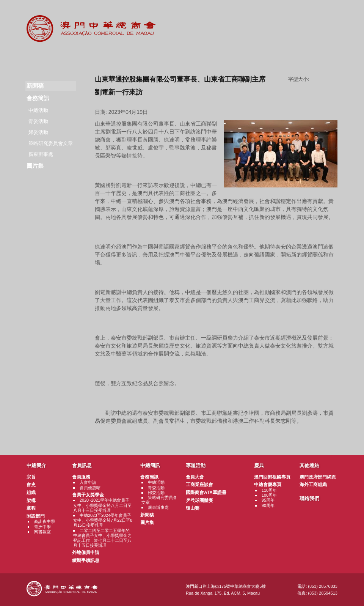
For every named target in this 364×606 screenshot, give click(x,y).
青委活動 (38, 121)
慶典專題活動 (229, 57)
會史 (31, 485)
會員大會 (195, 477)
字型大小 (326, 79)
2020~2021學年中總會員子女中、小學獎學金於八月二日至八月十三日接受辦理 (102, 505)
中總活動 (38, 110)
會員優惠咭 (90, 488)
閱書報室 (42, 532)
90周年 (268, 505)
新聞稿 (147, 515)
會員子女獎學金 (88, 495)
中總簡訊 (136, 57)
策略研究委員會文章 (51, 143)
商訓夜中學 (45, 521)
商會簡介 (42, 57)
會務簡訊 (38, 98)
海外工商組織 (313, 485)
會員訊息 (89, 57)
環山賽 (193, 508)
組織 (31, 493)
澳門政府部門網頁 (318, 477)
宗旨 (31, 477)
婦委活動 (38, 132)
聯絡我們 (322, 57)
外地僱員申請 (86, 552)
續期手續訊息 (86, 560)
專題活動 (182, 57)
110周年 (269, 490)
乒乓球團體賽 (199, 501)
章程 (31, 508)
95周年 (268, 500)
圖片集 (35, 166)
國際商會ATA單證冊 (206, 493)
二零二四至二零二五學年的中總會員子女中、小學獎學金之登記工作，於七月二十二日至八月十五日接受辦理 (102, 538)
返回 (216, 435)
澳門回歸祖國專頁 (272, 477)
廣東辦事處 (41, 154)
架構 (31, 501)
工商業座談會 (199, 485)
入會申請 (88, 482)
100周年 (269, 495)
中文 (327, 12)
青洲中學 (42, 527)
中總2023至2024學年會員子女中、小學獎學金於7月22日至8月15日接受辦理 (103, 520)
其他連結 (275, 57)
